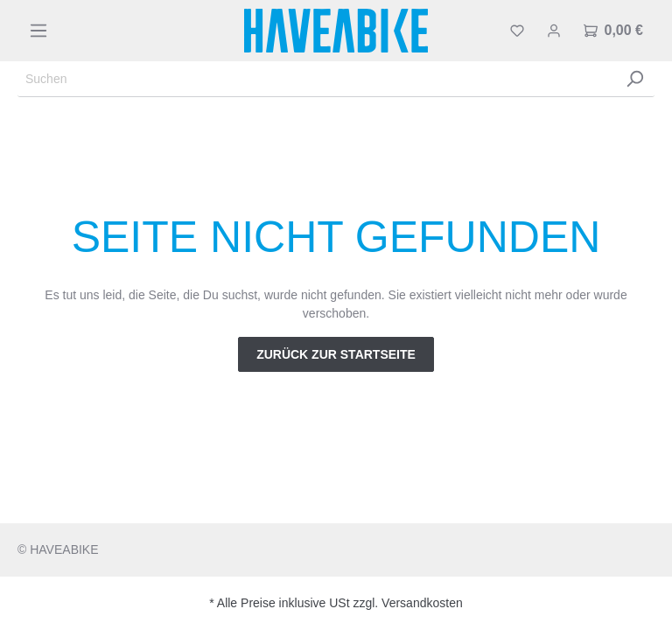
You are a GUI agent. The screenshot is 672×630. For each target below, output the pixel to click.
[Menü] (38, 31)
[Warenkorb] (613, 31)
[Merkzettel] (517, 31)
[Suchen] (316, 79)
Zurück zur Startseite (336, 354)
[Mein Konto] (554, 31)
